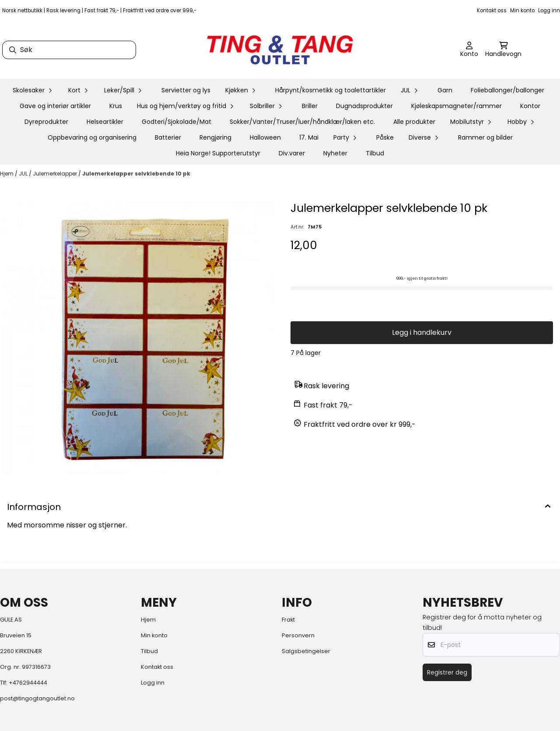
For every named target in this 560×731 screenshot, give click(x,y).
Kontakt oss (492, 11)
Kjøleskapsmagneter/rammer (457, 106)
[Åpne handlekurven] (503, 50)
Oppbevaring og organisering (92, 137)
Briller (310, 106)
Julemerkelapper (56, 174)
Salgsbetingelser (306, 651)
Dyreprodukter (46, 122)
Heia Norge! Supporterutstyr (218, 153)
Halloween (265, 137)
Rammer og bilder (485, 137)
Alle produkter (414, 122)
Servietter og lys (186, 90)
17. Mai (309, 137)
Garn (445, 90)
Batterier (168, 137)
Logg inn (549, 11)
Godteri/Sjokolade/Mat (177, 122)
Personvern (298, 635)
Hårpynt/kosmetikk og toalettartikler (331, 90)
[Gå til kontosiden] (469, 50)
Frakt (288, 620)
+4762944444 (28, 683)
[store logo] (280, 50)
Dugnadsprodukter (364, 106)
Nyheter (335, 153)
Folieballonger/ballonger (507, 90)
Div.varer (292, 153)
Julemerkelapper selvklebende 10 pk (136, 174)
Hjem (7, 174)
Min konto (522, 11)
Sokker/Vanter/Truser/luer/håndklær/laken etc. (302, 122)
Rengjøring (215, 137)
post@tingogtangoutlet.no (37, 698)
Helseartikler (105, 122)
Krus (116, 106)
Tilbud (375, 153)
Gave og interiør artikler (55, 106)
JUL (24, 174)
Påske (385, 137)
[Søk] (69, 50)
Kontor (530, 106)
